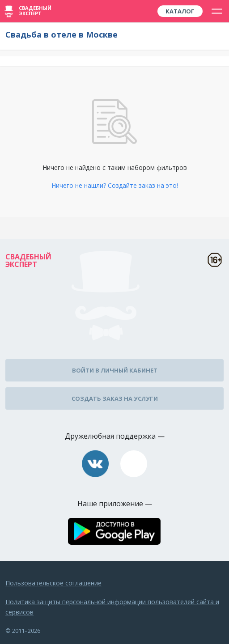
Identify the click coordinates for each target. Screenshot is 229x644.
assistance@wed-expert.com (134, 464)
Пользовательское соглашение (53, 583)
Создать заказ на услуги (115, 398)
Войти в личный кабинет (115, 370)
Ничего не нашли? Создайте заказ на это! (115, 185)
